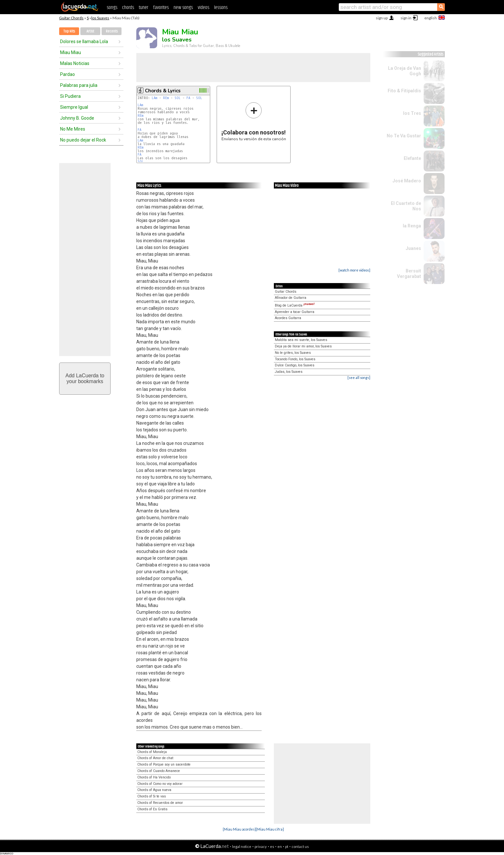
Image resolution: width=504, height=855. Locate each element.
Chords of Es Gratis (152, 809)
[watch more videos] (354, 270)
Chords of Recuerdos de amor (160, 803)
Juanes (413, 248)
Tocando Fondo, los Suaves (295, 359)
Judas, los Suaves (289, 372)
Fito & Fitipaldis (404, 91)
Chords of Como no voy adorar (160, 784)
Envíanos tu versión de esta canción (254, 121)
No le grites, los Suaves (293, 353)
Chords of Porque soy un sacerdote (164, 764)
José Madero (407, 181)
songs (112, 8)
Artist (90, 31)
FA (188, 98)
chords (128, 8)
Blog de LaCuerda (295, 305)
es (272, 846)
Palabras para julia (79, 85)
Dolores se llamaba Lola (84, 41)
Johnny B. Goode (77, 118)
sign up (382, 18)
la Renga (412, 226)
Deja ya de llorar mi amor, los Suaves (303, 346)
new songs (183, 8)
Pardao (67, 74)
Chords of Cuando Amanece (159, 771)
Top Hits (69, 31)
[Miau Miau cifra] (270, 829)
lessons (221, 8)
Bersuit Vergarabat (409, 274)
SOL (178, 98)
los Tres (412, 113)
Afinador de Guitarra (291, 298)
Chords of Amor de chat (155, 758)
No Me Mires (73, 129)
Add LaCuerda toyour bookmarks (85, 378)
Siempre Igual (74, 107)
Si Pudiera (70, 96)
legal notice (242, 846)
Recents (112, 31)
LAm (154, 98)
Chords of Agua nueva (154, 790)
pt (287, 846)
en (280, 846)
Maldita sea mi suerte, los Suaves (301, 340)
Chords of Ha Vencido (154, 777)
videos (203, 8)
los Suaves (100, 18)
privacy (261, 846)
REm (166, 98)
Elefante (412, 158)
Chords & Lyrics (163, 91)
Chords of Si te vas (152, 796)
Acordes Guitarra (288, 318)
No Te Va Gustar (404, 136)
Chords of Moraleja (152, 752)
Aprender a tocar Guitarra (295, 312)
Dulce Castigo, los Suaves (295, 365)
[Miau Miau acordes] (239, 829)
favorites (161, 8)
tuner (144, 8)
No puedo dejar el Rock (83, 140)
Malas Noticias (75, 63)
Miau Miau (71, 52)
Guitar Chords (71, 18)
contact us (300, 846)
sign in (406, 18)
